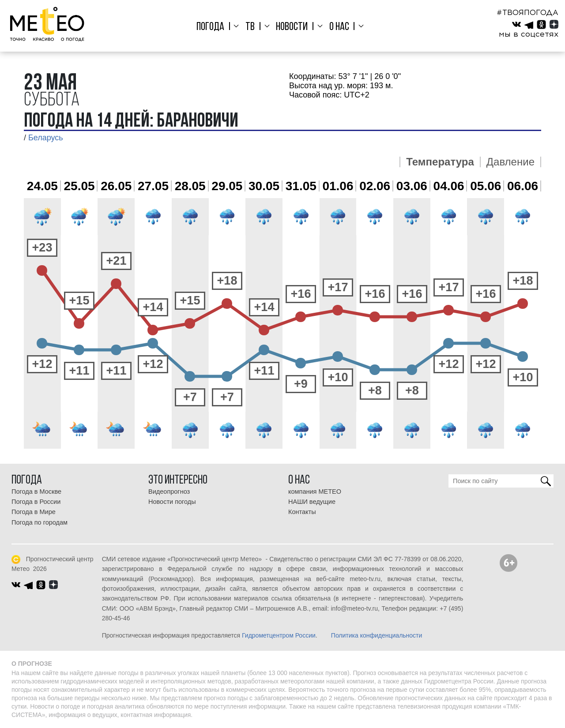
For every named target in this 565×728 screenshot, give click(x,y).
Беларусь (46, 138)
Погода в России (36, 502)
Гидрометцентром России (279, 635)
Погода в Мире (34, 512)
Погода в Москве (36, 492)
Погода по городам (40, 522)
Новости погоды (172, 502)
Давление (510, 162)
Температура (440, 162)
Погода (215, 27)
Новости (292, 27)
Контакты (302, 512)
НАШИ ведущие (312, 502)
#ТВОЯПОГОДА (527, 12)
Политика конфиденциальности (377, 635)
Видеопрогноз (169, 492)
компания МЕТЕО (315, 492)
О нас (336, 27)
